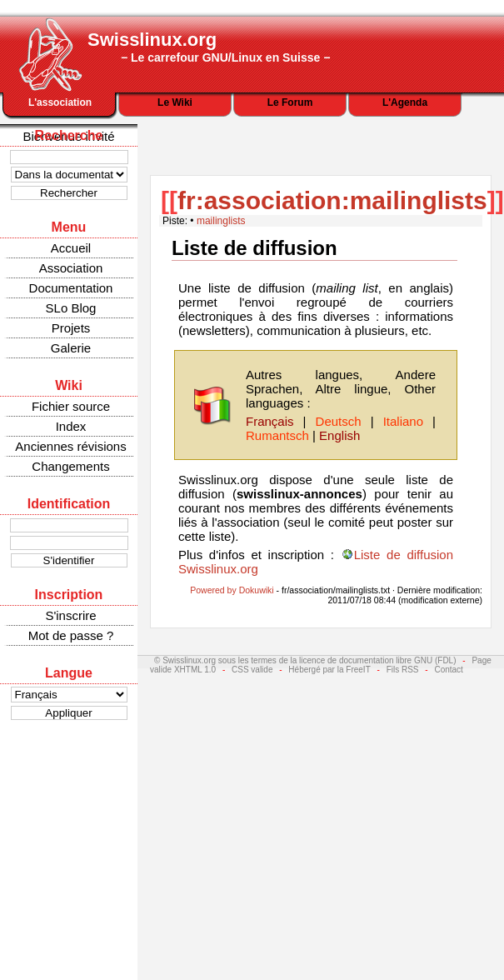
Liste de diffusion (254, 248)
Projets (71, 328)
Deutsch (339, 421)
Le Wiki (175, 102)
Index (71, 426)
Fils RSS (403, 670)
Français (270, 421)
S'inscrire (70, 615)
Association (71, 268)
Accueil (71, 248)
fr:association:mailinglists (332, 200)
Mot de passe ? (71, 635)
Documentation (71, 288)
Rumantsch (277, 435)
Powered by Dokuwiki (232, 590)
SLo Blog (71, 308)
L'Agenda (405, 102)
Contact (448, 670)
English (339, 435)
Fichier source (71, 406)
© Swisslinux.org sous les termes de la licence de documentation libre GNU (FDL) (305, 660)
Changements (70, 466)
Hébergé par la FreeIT (329, 670)
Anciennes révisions (70, 446)
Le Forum (290, 102)
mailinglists (221, 221)
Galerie (71, 348)
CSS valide (252, 670)
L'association (60, 102)
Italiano (403, 421)
